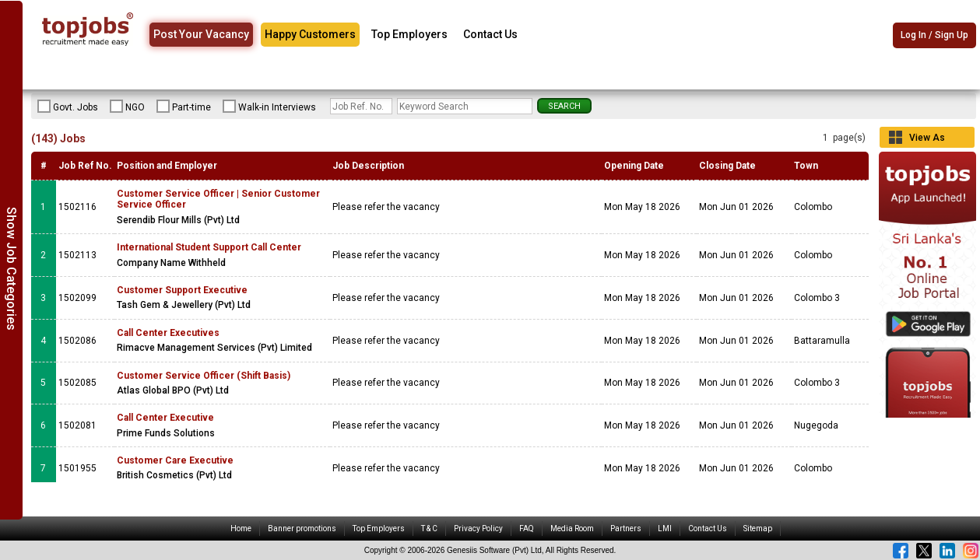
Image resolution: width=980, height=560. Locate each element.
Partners (626, 528)
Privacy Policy (478, 528)
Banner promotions (302, 528)
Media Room (572, 528)
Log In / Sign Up (934, 35)
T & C (429, 528)
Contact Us (490, 34)
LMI (665, 528)
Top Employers (409, 34)
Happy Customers (310, 34)
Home (241, 528)
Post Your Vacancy (201, 34)
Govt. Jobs (68, 107)
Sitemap (758, 528)
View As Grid (927, 140)
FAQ (527, 528)
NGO (127, 107)
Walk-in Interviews (269, 107)
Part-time (184, 107)
